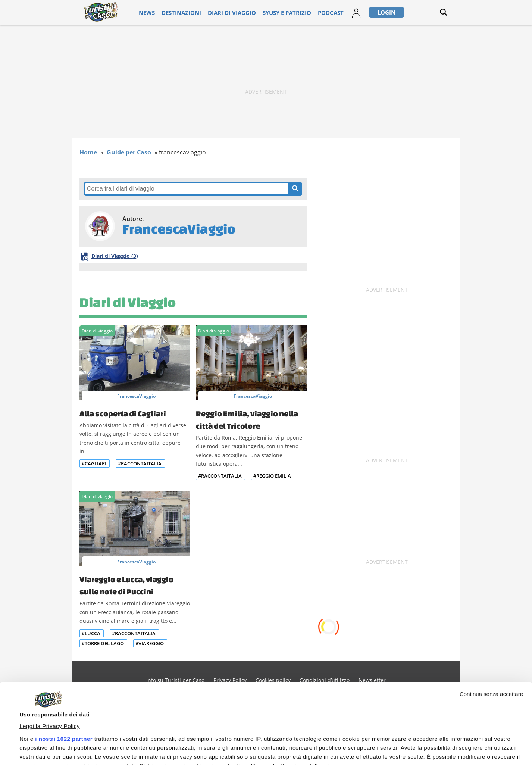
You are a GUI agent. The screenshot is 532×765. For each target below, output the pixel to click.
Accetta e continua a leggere (357, 745)
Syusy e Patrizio (275, 13)
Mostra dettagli (40, 729)
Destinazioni (187, 13)
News (157, 13)
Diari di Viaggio (128, 302)
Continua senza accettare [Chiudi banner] (491, 614)
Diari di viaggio (229, 13)
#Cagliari (94, 463)
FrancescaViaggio (136, 396)
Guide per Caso (129, 152)
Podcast (312, 13)
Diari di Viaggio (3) (114, 256)
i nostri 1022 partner (64, 659)
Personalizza (467, 747)
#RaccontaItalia (140, 463)
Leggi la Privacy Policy (50, 646)
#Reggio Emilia (272, 476)
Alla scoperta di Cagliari (123, 413)
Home (88, 152)
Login (364, 13)
